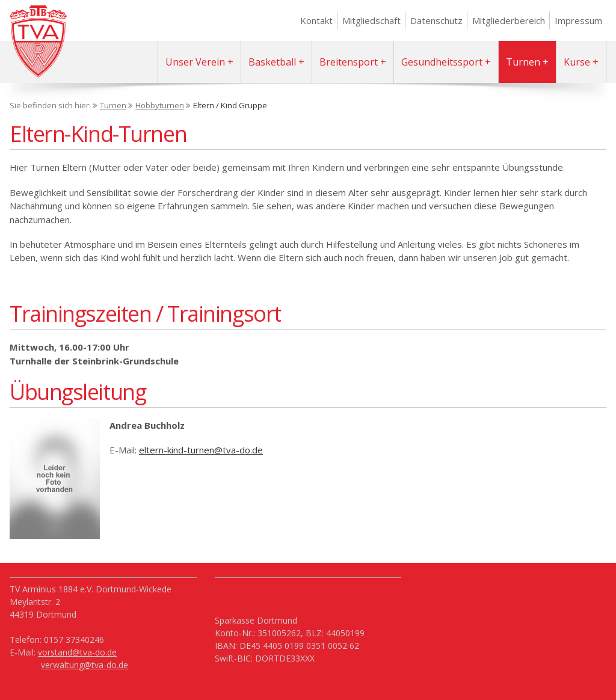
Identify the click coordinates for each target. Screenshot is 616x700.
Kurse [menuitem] (577, 62)
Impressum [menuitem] (578, 20)
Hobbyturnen (160, 105)
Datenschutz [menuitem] (436, 20)
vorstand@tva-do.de (77, 652)
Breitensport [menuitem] (349, 62)
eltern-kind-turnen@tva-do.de (201, 450)
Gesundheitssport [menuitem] (442, 62)
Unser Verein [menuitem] (195, 62)
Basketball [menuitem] (272, 62)
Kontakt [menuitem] (316, 20)
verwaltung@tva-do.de (85, 665)
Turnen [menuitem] (523, 62)
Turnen (113, 105)
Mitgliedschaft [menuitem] (371, 20)
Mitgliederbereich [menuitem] (509, 20)
